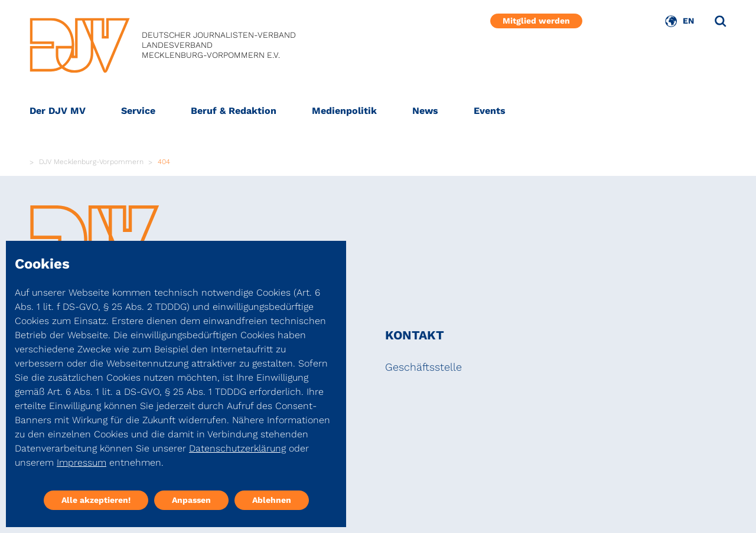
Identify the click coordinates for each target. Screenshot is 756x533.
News (425, 111)
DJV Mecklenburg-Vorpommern (91, 162)
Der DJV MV (58, 111)
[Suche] (721, 21)
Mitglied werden (536, 21)
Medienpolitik (344, 111)
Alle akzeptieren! (96, 500)
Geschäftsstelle (423, 367)
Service (138, 111)
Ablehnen (272, 500)
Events (490, 111)
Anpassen (191, 500)
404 (164, 162)
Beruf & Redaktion (234, 111)
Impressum (82, 462)
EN (688, 21)
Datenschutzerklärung (237, 448)
